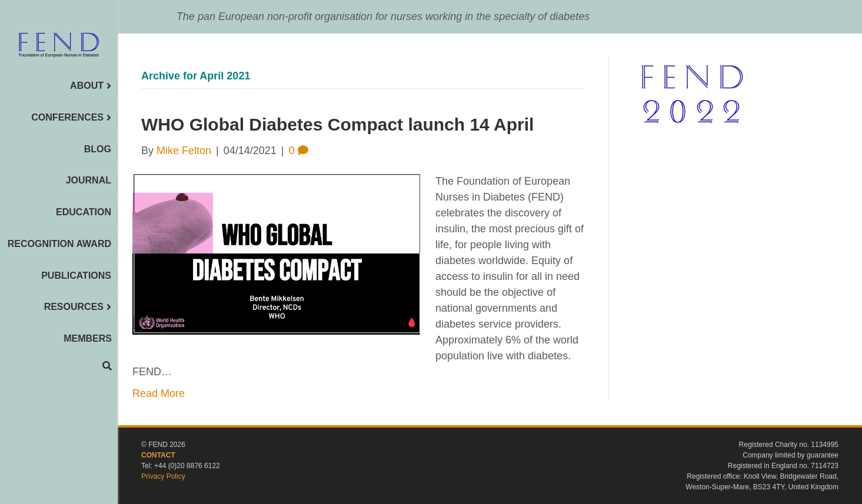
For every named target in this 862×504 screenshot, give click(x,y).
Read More (159, 393)
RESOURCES (74, 307)
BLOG (98, 149)
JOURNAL (89, 180)
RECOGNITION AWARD (59, 244)
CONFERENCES (67, 117)
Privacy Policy (163, 476)
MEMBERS (88, 338)
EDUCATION (84, 212)
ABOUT (87, 86)
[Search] (107, 366)
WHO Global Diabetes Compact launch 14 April (337, 124)
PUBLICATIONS (76, 276)
